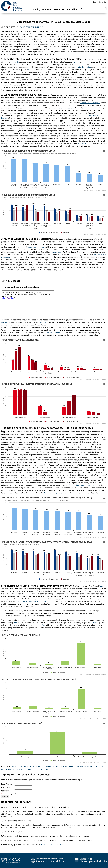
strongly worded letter (66, 108)
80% (94, 623)
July (75, 62)
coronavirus (44, 322)
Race (67, 767)
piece (90, 103)
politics (16, 62)
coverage (57, 252)
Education (47, 9)
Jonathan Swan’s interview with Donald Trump (34, 601)
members (42, 247)
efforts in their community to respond (83, 485)
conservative (32, 247)
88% (16, 623)
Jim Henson (25, 27)
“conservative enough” (54, 332)
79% (43, 625)
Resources (59, 9)
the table (32, 70)
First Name (6, 787)
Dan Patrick (12, 769)
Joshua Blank (36, 27)
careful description (83, 67)
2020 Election (18, 767)
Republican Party (77, 767)
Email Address (8, 784)
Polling (37, 9)
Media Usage (59, 767)
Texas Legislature (93, 767)
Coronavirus (47, 767)
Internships (71, 9)
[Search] (94, 8)
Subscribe (103, 2)
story (102, 586)
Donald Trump (25, 769)
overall (4, 322)
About (95, 2)
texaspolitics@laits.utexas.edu (53, 844)
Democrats (48, 493)
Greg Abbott (50, 769)
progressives (61, 493)
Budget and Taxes (32, 767)
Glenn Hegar (38, 769)
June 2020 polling (85, 143)
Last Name (5, 791)
